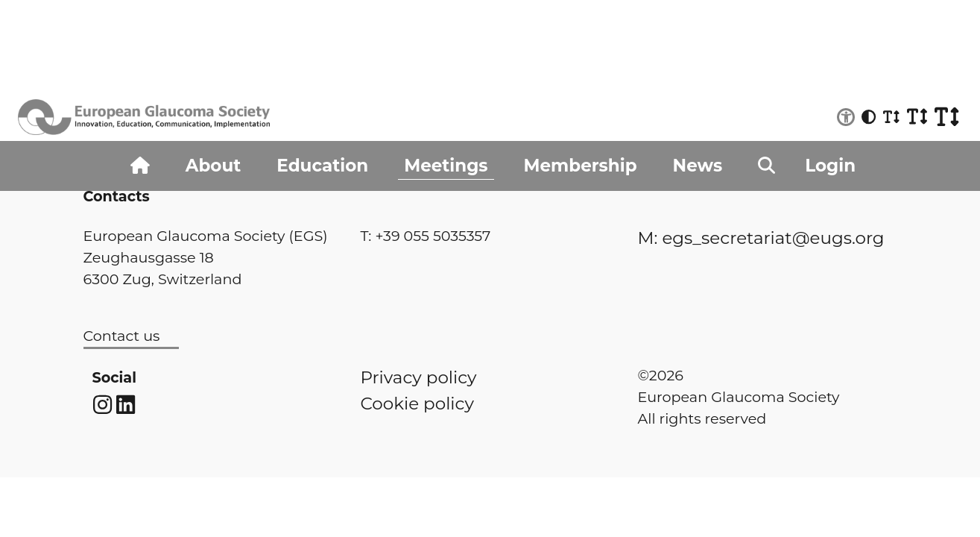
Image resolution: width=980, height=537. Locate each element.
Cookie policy (417, 403)
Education (322, 166)
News (698, 166)
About (213, 166)
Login (830, 166)
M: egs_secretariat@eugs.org (761, 238)
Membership (581, 166)
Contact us (122, 336)
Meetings (446, 166)
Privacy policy (419, 377)
